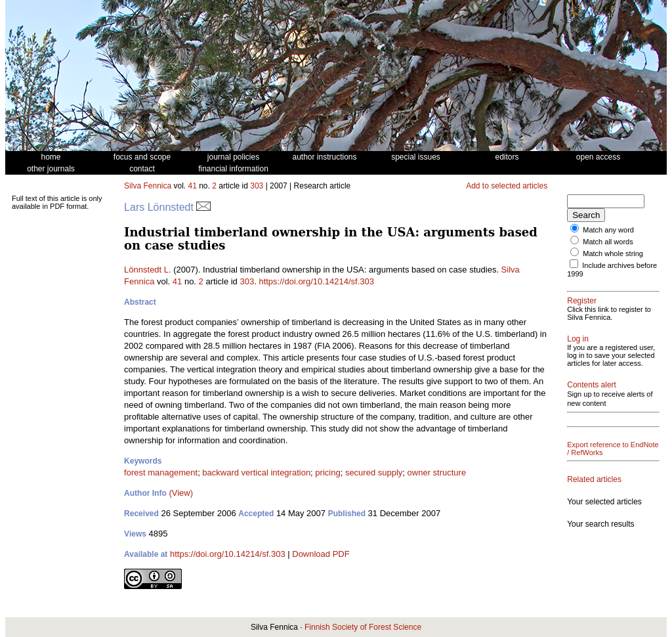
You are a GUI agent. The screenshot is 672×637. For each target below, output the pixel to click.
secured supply (374, 472)
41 (193, 186)
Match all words (608, 242)
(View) (181, 493)
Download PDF (321, 554)
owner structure (437, 472)
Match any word (608, 230)
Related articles (594, 479)
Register (582, 301)
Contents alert (592, 385)
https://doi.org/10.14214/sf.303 (316, 281)
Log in (578, 339)
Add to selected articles (507, 186)
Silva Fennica (148, 186)
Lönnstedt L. (148, 270)
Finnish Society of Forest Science (363, 627)
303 (257, 186)
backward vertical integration (256, 472)
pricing (327, 472)
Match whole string (613, 253)
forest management (161, 472)
